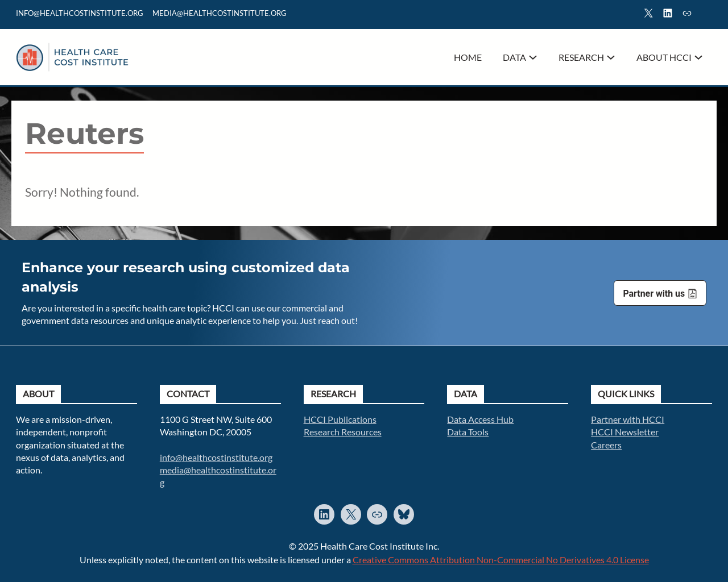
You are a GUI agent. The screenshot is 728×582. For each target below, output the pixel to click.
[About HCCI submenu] (698, 57)
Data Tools (468, 432)
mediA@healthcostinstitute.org (220, 13)
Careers (606, 445)
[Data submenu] (533, 57)
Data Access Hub (480, 419)
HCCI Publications (340, 419)
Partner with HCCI (628, 419)
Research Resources (343, 432)
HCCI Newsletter (625, 432)
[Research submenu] (611, 57)
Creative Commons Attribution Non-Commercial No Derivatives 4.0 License (501, 560)
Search (707, 15)
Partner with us (654, 294)
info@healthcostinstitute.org (80, 13)
